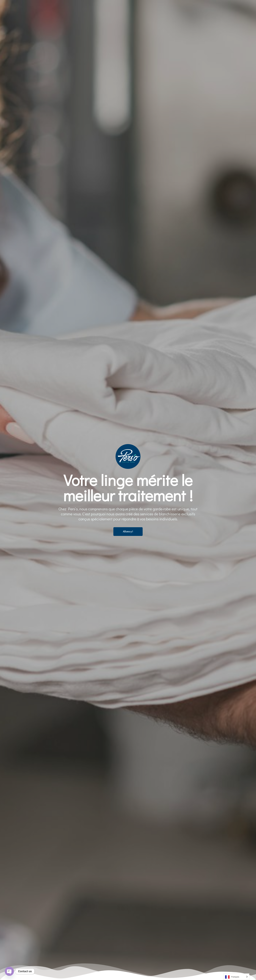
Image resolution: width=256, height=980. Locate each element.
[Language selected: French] (236, 977)
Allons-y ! (128, 531)
